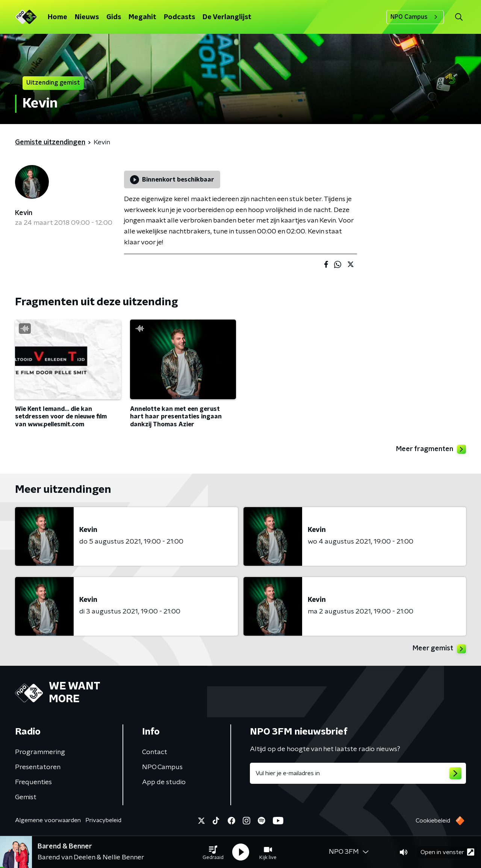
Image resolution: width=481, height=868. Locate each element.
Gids (114, 17)
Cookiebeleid (433, 821)
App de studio (164, 782)
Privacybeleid (103, 820)
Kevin (24, 213)
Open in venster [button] (447, 852)
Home (57, 17)
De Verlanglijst (227, 17)
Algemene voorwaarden (48, 820)
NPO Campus (415, 17)
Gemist (26, 797)
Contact (155, 752)
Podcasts (179, 17)
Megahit (142, 17)
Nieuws (87, 17)
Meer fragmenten (431, 449)
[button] (213, 852)
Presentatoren (38, 767)
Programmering (40, 752)
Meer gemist (439, 649)
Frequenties (33, 782)
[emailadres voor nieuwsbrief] (358, 773)
